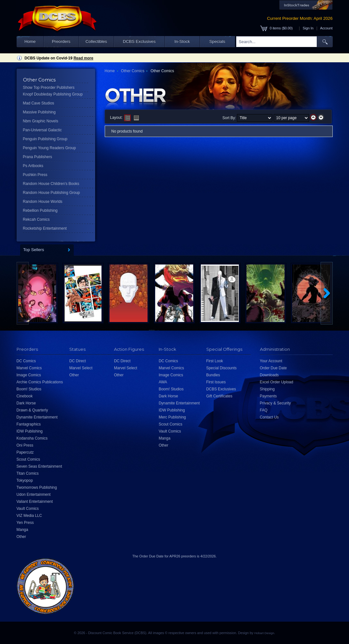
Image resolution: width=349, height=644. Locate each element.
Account (326, 28)
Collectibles (96, 41)
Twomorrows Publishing (37, 487)
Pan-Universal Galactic (42, 130)
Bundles (213, 375)
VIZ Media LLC (29, 516)
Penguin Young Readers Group (49, 148)
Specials (217, 41)
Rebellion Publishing (40, 211)
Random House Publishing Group (52, 193)
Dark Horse (26, 403)
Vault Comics (28, 509)
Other (21, 537)
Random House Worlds (43, 202)
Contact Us (269, 417)
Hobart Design (264, 633)
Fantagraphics (29, 424)
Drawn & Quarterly (32, 410)
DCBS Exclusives (139, 41)
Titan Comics (28, 473)
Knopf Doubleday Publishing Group (53, 94)
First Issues (216, 382)
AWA (163, 382)
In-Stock (182, 41)
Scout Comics (28, 459)
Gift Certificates (219, 396)
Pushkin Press (35, 175)
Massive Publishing (39, 112)
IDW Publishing (30, 431)
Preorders (61, 41)
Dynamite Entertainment (37, 417)
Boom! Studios (29, 389)
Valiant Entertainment (35, 502)
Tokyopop (25, 480)
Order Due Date (273, 368)
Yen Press (25, 523)
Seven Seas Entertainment (39, 466)
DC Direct (78, 361)
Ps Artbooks (33, 166)
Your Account (271, 361)
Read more (83, 58)
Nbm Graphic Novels (41, 121)
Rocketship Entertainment (45, 228)
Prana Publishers (38, 157)
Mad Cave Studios (39, 103)
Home (30, 41)
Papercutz (25, 452)
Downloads (269, 375)
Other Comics (133, 71)
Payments (268, 396)
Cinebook (25, 396)
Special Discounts (221, 368)
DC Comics (26, 361)
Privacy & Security (275, 403)
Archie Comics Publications (40, 382)
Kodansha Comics (32, 438)
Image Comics (29, 375)
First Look (215, 361)
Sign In (308, 28)
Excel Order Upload (277, 382)
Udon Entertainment (34, 494)
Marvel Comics (29, 368)
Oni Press (25, 445)
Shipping (267, 389)
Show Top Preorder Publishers (49, 88)
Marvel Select (81, 368)
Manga (23, 530)
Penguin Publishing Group (45, 139)
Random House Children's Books (51, 184)
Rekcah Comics (36, 219)
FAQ (264, 410)
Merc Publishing (172, 417)
